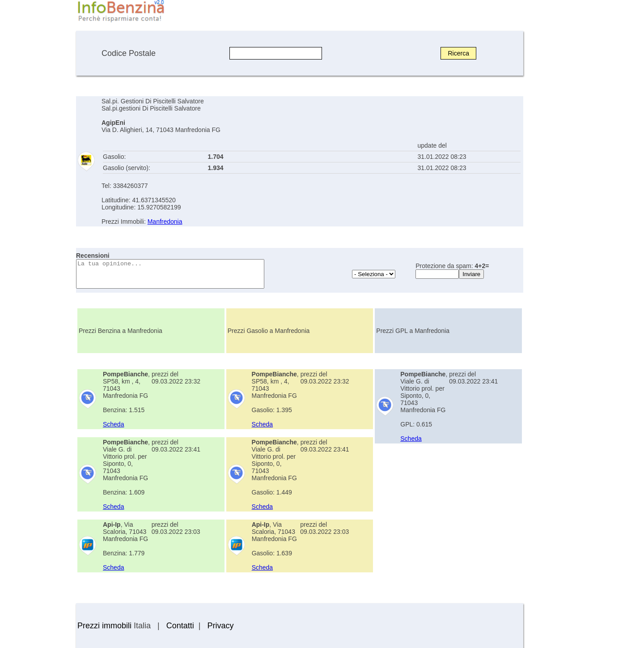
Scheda (113, 424)
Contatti (180, 626)
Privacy (220, 626)
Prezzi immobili (104, 626)
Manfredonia (165, 222)
